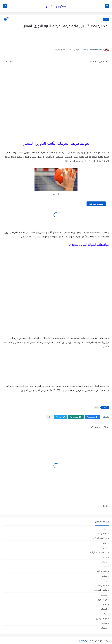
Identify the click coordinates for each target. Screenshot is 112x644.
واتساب (104, 623)
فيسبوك (104, 595)
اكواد (105, 543)
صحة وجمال (102, 585)
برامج (105, 557)
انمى (105, 548)
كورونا (105, 604)
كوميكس (103, 609)
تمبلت (105, 576)
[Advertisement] (82, 37)
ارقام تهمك (102, 533)
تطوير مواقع (102, 571)
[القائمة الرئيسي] (107, 6)
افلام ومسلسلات (100, 538)
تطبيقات (104, 566)
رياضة (105, 581)
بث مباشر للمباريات (99, 552)
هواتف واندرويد (101, 618)
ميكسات (104, 614)
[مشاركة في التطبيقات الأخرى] (50, 417)
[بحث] (5, 6)
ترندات (104, 562)
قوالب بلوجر (102, 599)
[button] (92, 417)
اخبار (106, 20)
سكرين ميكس (56, 6)
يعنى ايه (104, 628)
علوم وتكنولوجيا (100, 590)
